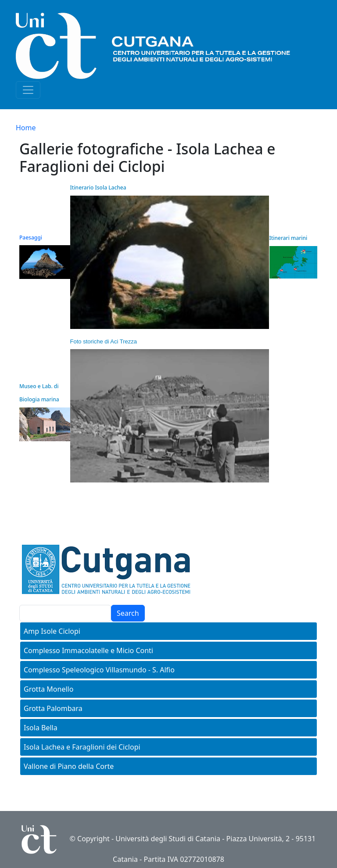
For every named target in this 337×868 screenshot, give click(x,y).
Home (26, 128)
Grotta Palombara (53, 708)
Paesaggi (31, 238)
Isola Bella (41, 728)
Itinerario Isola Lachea (98, 188)
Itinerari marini (288, 238)
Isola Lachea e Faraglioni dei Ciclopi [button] (82, 747)
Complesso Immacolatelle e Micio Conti (88, 650)
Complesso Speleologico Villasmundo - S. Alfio (99, 670)
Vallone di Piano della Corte (69, 766)
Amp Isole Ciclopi (52, 631)
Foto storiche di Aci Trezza (104, 341)
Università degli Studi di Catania (168, 839)
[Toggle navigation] (28, 90)
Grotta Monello (48, 689)
